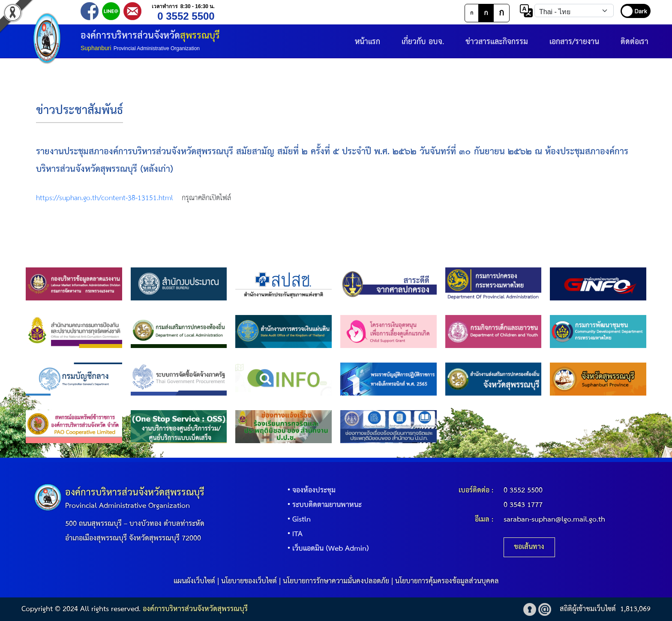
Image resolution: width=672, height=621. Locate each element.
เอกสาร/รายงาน (574, 42)
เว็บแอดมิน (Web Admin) (326, 549)
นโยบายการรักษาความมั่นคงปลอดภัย (336, 581)
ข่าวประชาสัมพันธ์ (79, 111)
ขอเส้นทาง (529, 547)
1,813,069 (635, 609)
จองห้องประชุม (310, 490)
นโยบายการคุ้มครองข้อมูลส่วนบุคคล (447, 581)
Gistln (297, 520)
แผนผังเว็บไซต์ (194, 581)
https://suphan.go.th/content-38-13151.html (105, 198)
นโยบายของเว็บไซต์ (249, 581)
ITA (293, 534)
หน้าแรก (367, 42)
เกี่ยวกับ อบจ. (423, 42)
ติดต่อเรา (634, 42)
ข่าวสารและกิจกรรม (497, 42)
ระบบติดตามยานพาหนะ (323, 505)
